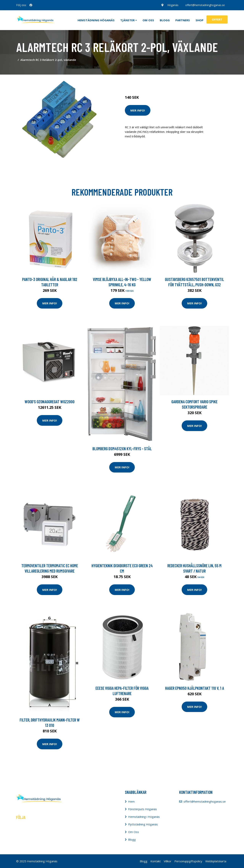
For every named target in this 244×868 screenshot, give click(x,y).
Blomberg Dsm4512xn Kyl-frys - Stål (122, 449)
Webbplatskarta (216, 861)
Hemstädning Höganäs (96, 20)
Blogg (165, 20)
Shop (199, 20)
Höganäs (173, 5)
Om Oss (134, 832)
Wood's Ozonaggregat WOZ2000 (50, 402)
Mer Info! (138, 110)
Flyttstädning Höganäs (143, 824)
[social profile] (31, 5)
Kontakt (156, 861)
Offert (217, 19)
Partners (183, 20)
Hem (131, 801)
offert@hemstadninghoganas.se (205, 5)
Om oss (148, 20)
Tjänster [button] (127, 20)
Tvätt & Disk (150, 81)
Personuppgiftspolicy (188, 861)
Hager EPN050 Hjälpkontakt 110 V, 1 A (195, 688)
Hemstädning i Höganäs (144, 817)
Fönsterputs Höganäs (142, 809)
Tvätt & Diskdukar (172, 81)
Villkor (168, 861)
